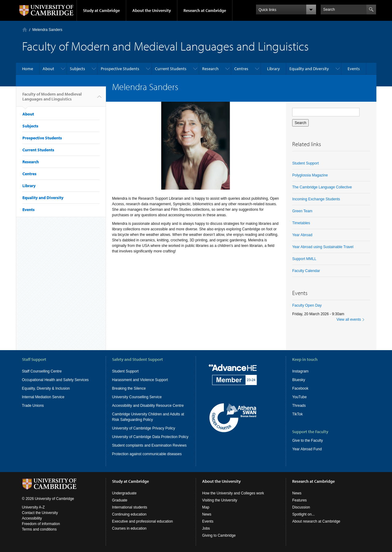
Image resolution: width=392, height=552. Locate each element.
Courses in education (129, 528)
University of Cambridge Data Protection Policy (150, 437)
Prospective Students (120, 69)
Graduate (120, 500)
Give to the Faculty (307, 440)
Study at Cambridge (101, 10)
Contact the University (40, 513)
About (48, 69)
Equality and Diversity (309, 69)
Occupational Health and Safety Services (55, 380)
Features (299, 500)
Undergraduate (124, 493)
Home (25, 30)
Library (273, 69)
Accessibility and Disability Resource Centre (148, 406)
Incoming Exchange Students (316, 199)
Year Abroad (302, 235)
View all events (349, 319)
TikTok (297, 414)
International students (130, 507)
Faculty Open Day (307, 305)
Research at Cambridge (205, 10)
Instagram (300, 371)
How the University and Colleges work (233, 493)
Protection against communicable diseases (147, 454)
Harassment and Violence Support (140, 380)
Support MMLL (304, 259)
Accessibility (32, 518)
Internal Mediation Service (43, 397)
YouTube (299, 397)
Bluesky (299, 380)
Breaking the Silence (129, 388)
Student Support (305, 163)
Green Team (302, 211)
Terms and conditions (39, 529)
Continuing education (129, 514)
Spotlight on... (303, 514)
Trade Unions (33, 406)
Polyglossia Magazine (310, 175)
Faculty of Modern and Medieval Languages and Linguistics (52, 99)
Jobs (206, 528)
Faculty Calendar (306, 271)
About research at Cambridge (316, 521)
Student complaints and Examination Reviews (149, 445)
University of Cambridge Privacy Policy (144, 428)
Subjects (77, 69)
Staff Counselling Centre (42, 371)
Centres (241, 69)
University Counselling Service (137, 397)
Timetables (301, 223)
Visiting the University (220, 500)
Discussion (301, 507)
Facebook (300, 388)
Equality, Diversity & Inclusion (46, 388)
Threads (299, 406)
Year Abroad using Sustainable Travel (323, 247)
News (207, 514)
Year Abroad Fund (307, 449)
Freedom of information (41, 524)
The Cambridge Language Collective (322, 187)
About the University (152, 10)
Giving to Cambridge (219, 535)
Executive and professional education (143, 521)
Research (210, 69)
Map (206, 507)
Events (354, 69)
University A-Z (34, 507)
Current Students (171, 69)
